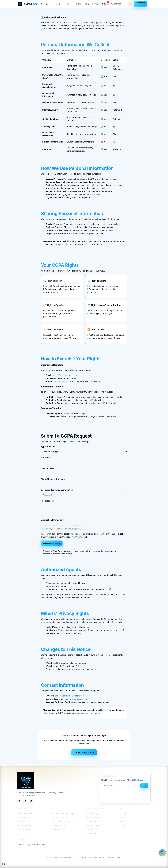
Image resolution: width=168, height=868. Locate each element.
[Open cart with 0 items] (104, 4)
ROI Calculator (58, 829)
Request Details (48, 501)
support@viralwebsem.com (75, 699)
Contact (95, 4)
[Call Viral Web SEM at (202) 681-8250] (118, 4)
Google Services (25, 825)
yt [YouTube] (31, 801)
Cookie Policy (92, 822)
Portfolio (78, 4)
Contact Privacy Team (84, 752)
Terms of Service (93, 818)
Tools (59, 4)
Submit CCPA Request (52, 543)
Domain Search (58, 825)
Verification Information (52, 520)
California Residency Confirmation (57, 490)
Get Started (140, 3)
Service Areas (24, 829)
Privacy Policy (92, 813)
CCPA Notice (91, 829)
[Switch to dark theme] (130, 4)
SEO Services (24, 818)
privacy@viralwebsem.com (64, 375)
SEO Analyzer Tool (60, 818)
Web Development (26, 813)
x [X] (25, 801)
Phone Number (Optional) (53, 479)
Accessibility (91, 833)
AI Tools (21, 822)
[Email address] (120, 786)
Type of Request (49, 447)
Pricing (69, 4)
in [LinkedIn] (20, 801)
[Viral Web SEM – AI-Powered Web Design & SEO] (27, 4)
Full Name (46, 458)
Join (144, 786)
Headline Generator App (62, 813)
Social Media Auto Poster (63, 822)
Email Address (48, 468)
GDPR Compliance (94, 825)
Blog (87, 4)
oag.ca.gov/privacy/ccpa (88, 713)
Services (47, 4)
